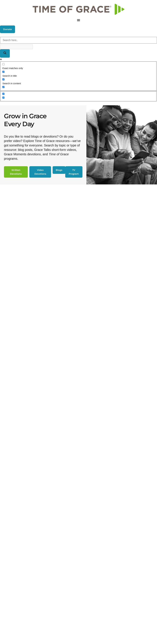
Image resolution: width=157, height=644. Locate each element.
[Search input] (78, 40)
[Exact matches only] (3, 64)
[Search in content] (3, 79)
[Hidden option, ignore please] (3, 94)
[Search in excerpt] (3, 87)
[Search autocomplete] (16, 47)
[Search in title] (3, 72)
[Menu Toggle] (78, 20)
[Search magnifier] (5, 53)
